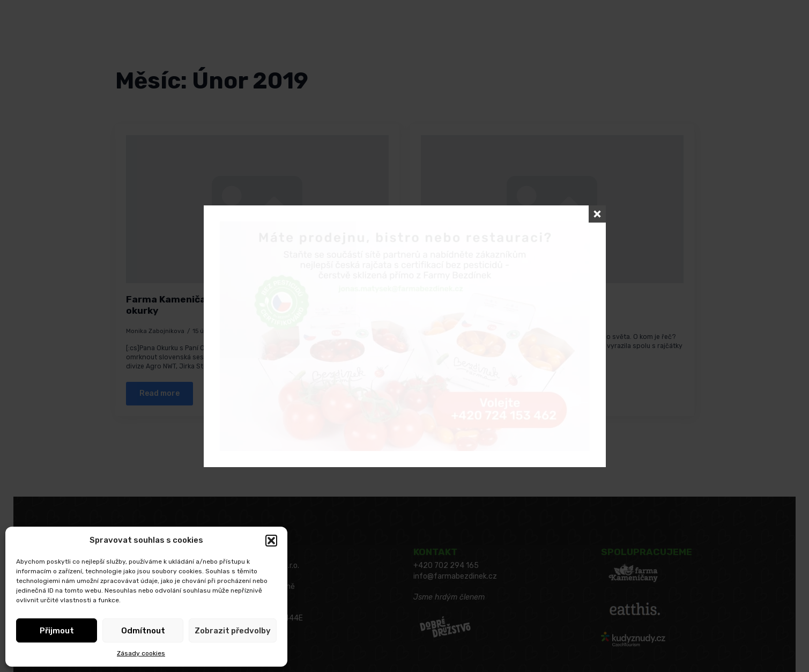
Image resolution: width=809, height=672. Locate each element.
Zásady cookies (141, 653)
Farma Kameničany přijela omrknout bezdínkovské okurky (246, 305)
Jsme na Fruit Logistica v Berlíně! (500, 299)
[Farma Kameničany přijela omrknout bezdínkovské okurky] (257, 209)
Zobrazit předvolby (233, 631)
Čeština (79, 39)
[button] (271, 541)
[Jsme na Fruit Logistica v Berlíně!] (552, 209)
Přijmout (57, 631)
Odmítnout (143, 631)
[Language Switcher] (102, 39)
